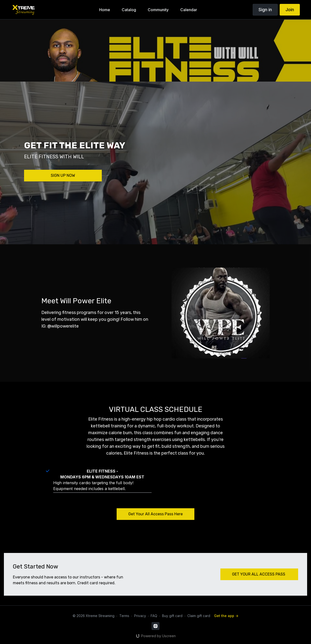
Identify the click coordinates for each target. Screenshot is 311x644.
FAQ (154, 616)
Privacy (140, 616)
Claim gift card (199, 616)
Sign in (265, 10)
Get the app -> (226, 616)
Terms (124, 616)
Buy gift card (172, 616)
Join (290, 10)
